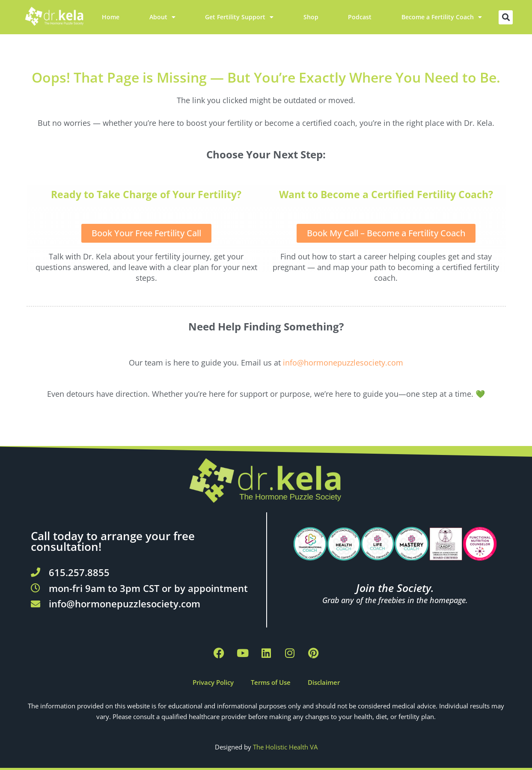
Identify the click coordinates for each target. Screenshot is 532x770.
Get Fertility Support (239, 17)
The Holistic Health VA (285, 747)
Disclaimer (324, 682)
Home (111, 17)
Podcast (360, 17)
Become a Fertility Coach (442, 17)
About (162, 17)
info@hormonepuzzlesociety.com (343, 363)
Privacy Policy (213, 682)
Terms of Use (271, 682)
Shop (311, 17)
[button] (506, 17)
